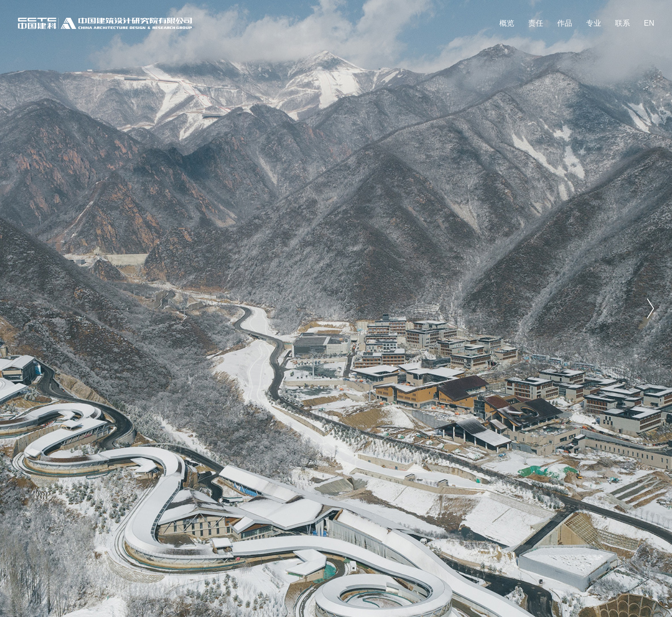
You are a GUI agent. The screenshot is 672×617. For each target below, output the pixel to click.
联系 (623, 23)
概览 (507, 23)
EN (649, 23)
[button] (651, 308)
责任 (536, 23)
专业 (594, 23)
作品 (565, 23)
